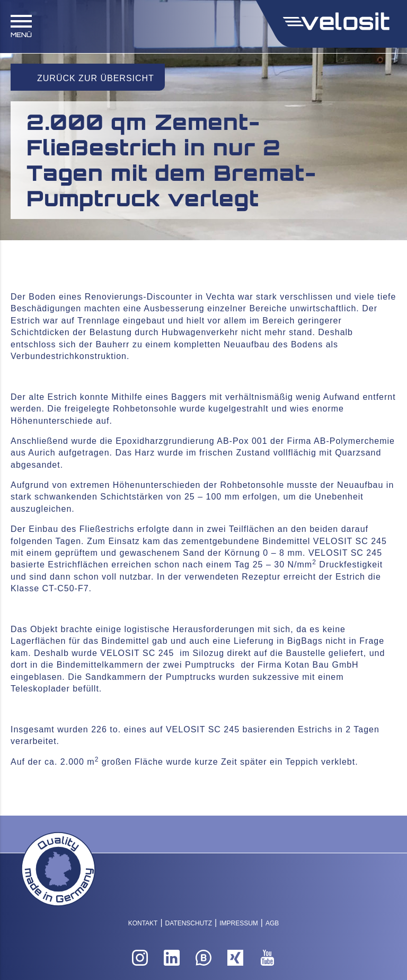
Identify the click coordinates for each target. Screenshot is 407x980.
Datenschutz (189, 923)
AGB (272, 923)
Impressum (239, 923)
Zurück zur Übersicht (96, 78)
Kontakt (143, 923)
